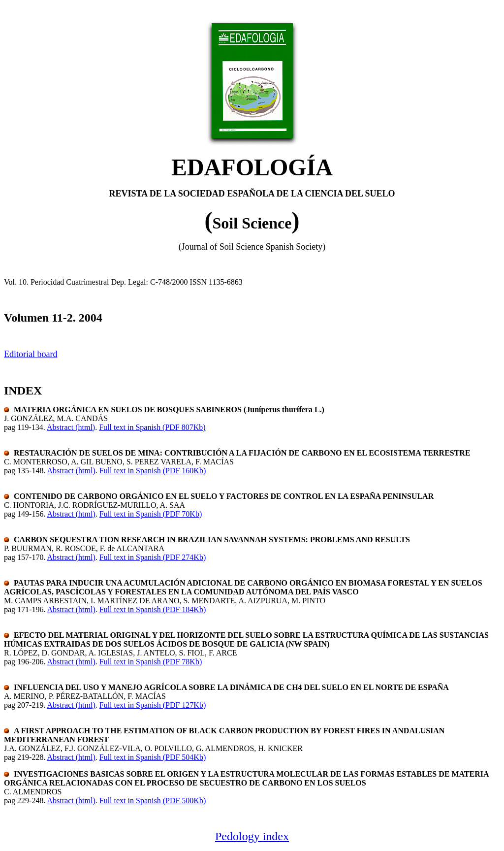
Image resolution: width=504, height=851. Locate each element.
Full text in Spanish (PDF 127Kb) (153, 705)
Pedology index (252, 836)
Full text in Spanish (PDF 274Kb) (153, 557)
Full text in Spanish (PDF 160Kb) (153, 471)
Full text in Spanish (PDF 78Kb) (151, 662)
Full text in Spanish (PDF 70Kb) (151, 514)
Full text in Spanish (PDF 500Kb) (153, 801)
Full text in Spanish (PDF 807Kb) (152, 427)
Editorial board (31, 354)
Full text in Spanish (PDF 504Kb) (153, 757)
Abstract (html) (71, 427)
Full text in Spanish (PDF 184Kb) (153, 609)
